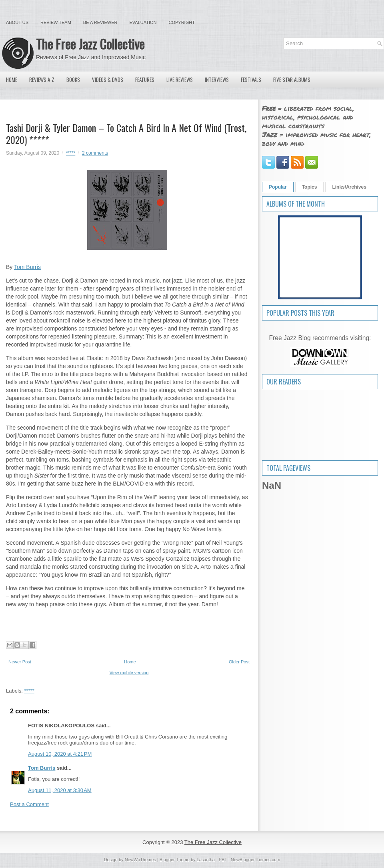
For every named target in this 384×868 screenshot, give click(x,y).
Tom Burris (27, 267)
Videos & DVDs (108, 80)
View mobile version (129, 673)
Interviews (217, 80)
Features (145, 80)
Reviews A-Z (42, 80)
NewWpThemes (140, 860)
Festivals (251, 80)
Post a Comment (29, 804)
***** (71, 153)
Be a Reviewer (100, 22)
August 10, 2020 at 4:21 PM (60, 754)
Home (12, 80)
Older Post (239, 662)
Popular (278, 187)
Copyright (182, 22)
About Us (17, 22)
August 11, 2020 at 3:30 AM (60, 790)
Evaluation (143, 22)
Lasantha (206, 860)
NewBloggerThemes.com (256, 860)
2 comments (95, 153)
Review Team (56, 22)
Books (73, 80)
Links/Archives (349, 187)
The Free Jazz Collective (90, 44)
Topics (310, 187)
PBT (223, 860)
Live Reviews (180, 80)
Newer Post (20, 662)
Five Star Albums (292, 80)
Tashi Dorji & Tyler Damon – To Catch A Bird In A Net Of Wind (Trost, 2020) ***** (126, 133)
